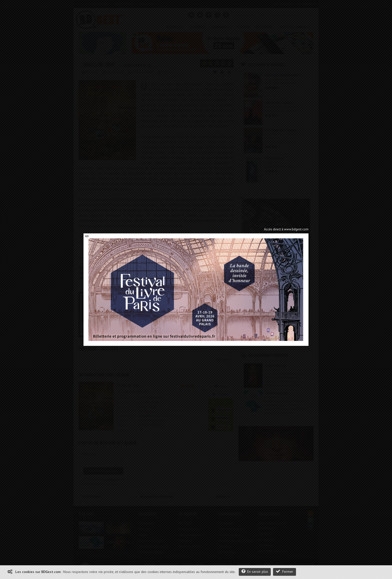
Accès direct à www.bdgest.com (286, 229)
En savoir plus (255, 571)
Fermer (284, 571)
